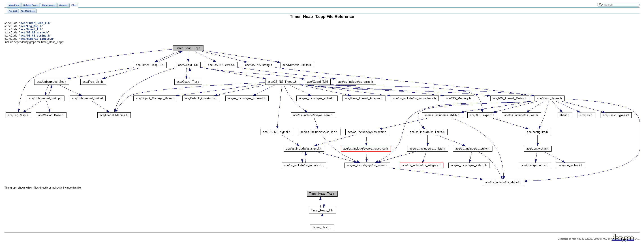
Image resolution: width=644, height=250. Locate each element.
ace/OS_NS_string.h (35, 39)
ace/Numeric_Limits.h (37, 43)
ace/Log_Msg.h (31, 27)
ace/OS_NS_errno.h (34, 35)
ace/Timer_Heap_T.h (35, 24)
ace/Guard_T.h (31, 31)
